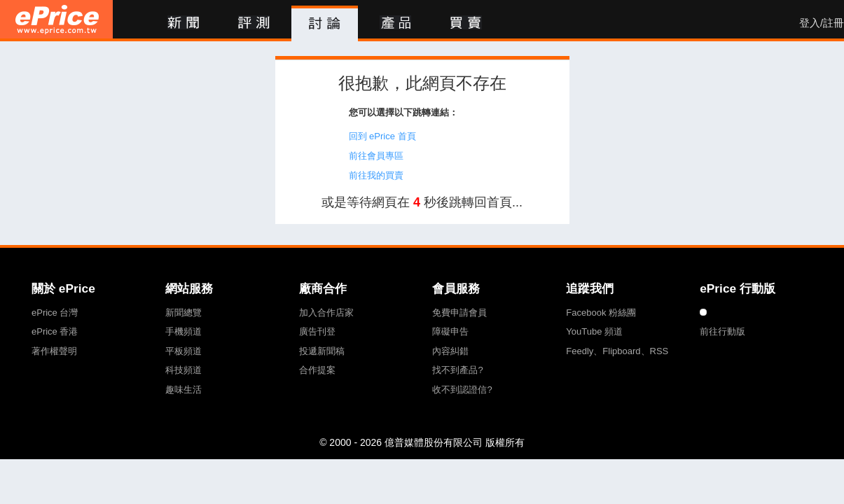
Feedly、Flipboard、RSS (617, 351)
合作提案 (317, 370)
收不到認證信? (462, 390)
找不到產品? (457, 370)
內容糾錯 (450, 351)
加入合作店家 (326, 313)
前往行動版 (722, 331)
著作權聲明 (54, 351)
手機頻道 (184, 331)
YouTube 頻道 (594, 331)
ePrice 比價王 (56, 19)
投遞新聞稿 (322, 351)
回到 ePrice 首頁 (382, 136)
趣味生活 (184, 390)
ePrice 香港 (55, 331)
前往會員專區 (376, 156)
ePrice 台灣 (55, 313)
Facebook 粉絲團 (601, 313)
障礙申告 (450, 331)
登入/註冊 (822, 23)
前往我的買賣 (376, 175)
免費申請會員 (459, 313)
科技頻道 (184, 370)
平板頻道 (184, 351)
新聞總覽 (184, 313)
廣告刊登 (317, 331)
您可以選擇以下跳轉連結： (403, 112)
